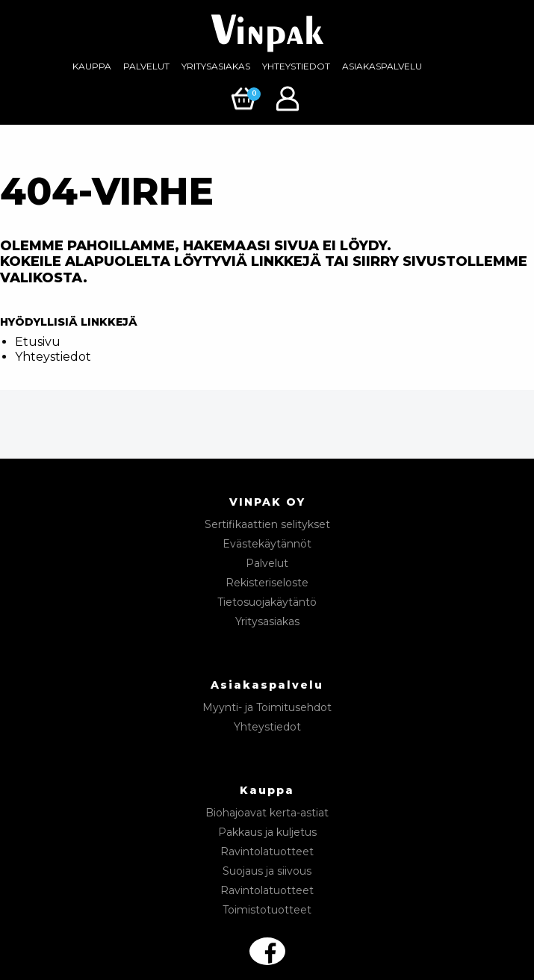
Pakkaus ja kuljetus (267, 832)
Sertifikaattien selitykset (267, 524)
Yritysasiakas (216, 66)
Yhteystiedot (296, 66)
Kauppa (92, 66)
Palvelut (146, 66)
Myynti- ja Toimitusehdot (267, 707)
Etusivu (38, 342)
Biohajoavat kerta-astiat (267, 813)
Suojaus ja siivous (267, 871)
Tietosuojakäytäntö (267, 602)
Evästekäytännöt (267, 544)
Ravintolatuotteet (267, 852)
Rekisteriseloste (267, 583)
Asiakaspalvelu (382, 66)
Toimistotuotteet (267, 910)
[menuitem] (92, 66)
